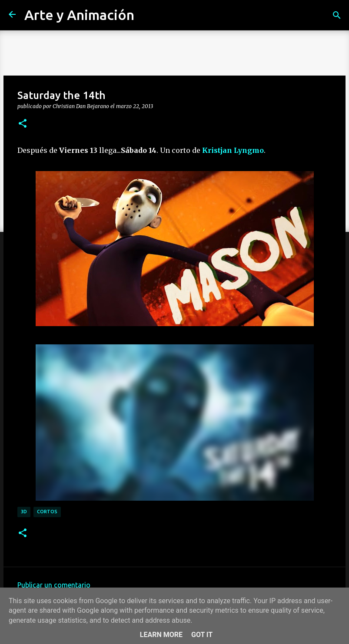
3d (24, 512)
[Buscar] (337, 15)
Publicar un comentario (54, 585)
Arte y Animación (79, 15)
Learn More (161, 635)
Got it (202, 635)
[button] (23, 124)
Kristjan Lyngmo (233, 150)
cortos (47, 512)
